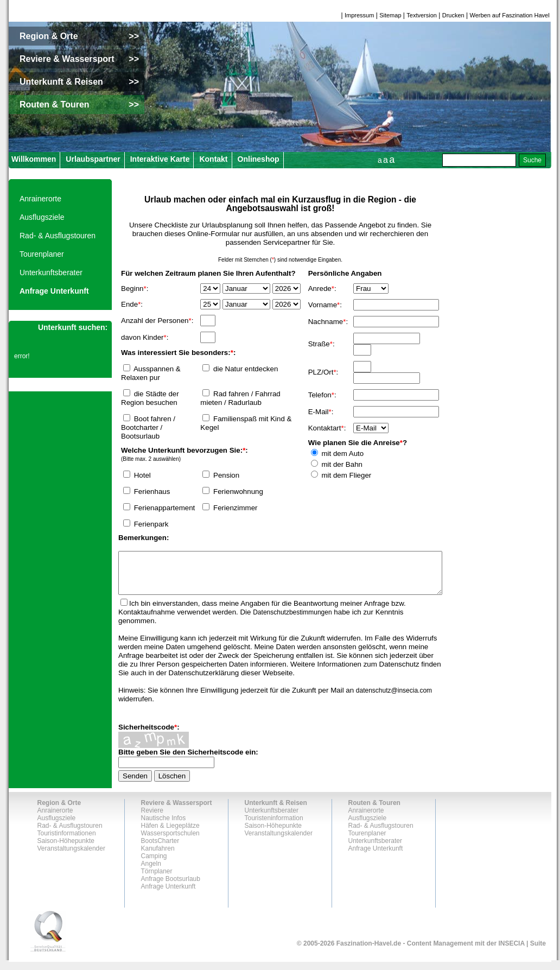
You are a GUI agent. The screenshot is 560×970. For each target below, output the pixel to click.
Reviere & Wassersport (177, 811)
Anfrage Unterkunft (54, 291)
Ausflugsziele (42, 217)
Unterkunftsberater (51, 272)
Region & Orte (59, 811)
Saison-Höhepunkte (66, 849)
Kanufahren (158, 857)
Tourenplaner (42, 254)
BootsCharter (160, 849)
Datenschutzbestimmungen (292, 620)
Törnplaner (157, 879)
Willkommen (34, 159)
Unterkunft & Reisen (276, 811)
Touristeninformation (274, 826)
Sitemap (390, 15)
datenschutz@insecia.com (394, 699)
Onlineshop (259, 159)
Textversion (422, 15)
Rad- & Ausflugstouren (58, 236)
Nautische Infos (164, 826)
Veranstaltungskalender (71, 857)
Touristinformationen (67, 841)
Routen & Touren (374, 811)
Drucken (453, 15)
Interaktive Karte (160, 159)
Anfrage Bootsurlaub (171, 887)
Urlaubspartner (93, 159)
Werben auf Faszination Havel (510, 15)
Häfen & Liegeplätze (170, 834)
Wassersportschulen (170, 841)
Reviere (152, 819)
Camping (154, 864)
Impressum (359, 15)
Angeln (151, 872)
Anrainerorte (40, 199)
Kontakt (213, 159)
